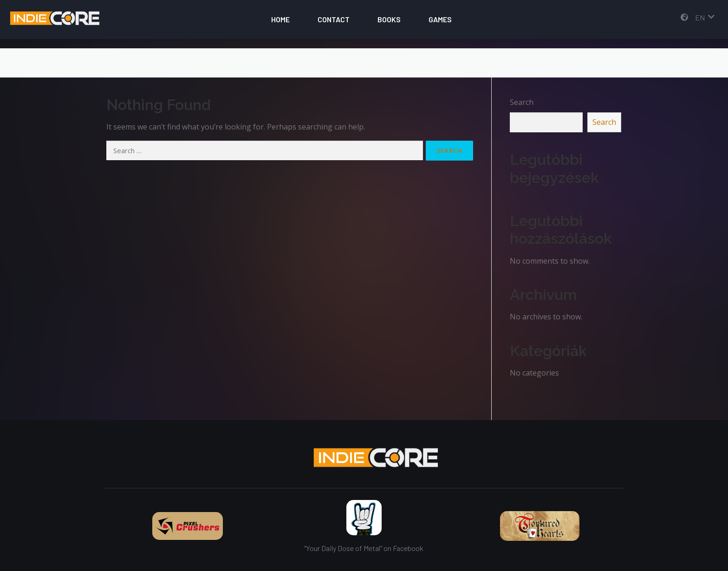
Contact (334, 19)
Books (389, 19)
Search (522, 102)
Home (280, 19)
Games (440, 19)
